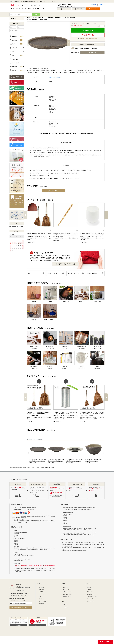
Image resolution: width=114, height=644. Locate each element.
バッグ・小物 (42, 599)
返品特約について (75, 52)
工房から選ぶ (16, 468)
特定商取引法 (90, 599)
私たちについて (91, 587)
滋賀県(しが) (22, 468)
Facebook (20, 227)
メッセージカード (56, 273)
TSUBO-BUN (28, 468)
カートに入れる (106, 642)
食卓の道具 (41, 587)
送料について (66, 589)
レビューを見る (93, 52)
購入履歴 (17, 18)
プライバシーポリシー (92, 597)
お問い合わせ (93, 5)
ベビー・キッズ (42, 601)
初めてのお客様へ (95, 273)
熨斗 (36, 273)
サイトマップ (90, 601)
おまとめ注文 (90, 594)
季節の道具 (41, 604)
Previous (28, 43)
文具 (40, 597)
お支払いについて (67, 592)
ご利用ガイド (102, 5)
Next (68, 43)
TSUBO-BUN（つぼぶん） (55, 77)
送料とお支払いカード (76, 273)
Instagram (13, 227)
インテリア (41, 594)
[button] (25, 215)
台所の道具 (41, 589)
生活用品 (41, 592)
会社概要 (89, 589)
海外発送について (67, 597)
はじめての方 (66, 587)
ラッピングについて (68, 594)
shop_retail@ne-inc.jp (18, 598)
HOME (11, 468)
